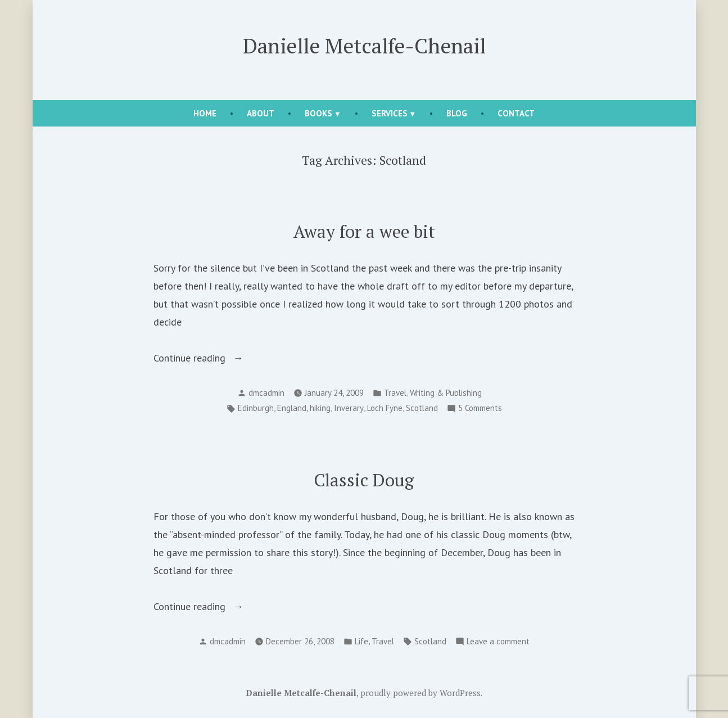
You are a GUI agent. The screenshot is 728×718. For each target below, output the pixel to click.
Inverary (349, 408)
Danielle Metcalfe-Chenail (364, 46)
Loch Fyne (385, 408)
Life (361, 641)
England (292, 408)
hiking (320, 408)
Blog (457, 113)
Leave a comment (498, 642)
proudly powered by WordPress (420, 693)
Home (205, 113)
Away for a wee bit (364, 231)
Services (390, 113)
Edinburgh (256, 408)
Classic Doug (364, 480)
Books (318, 113)
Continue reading (203, 358)
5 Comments (480, 408)
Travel (395, 393)
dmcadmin (266, 393)
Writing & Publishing (446, 393)
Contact (516, 113)
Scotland (422, 408)
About (261, 113)
